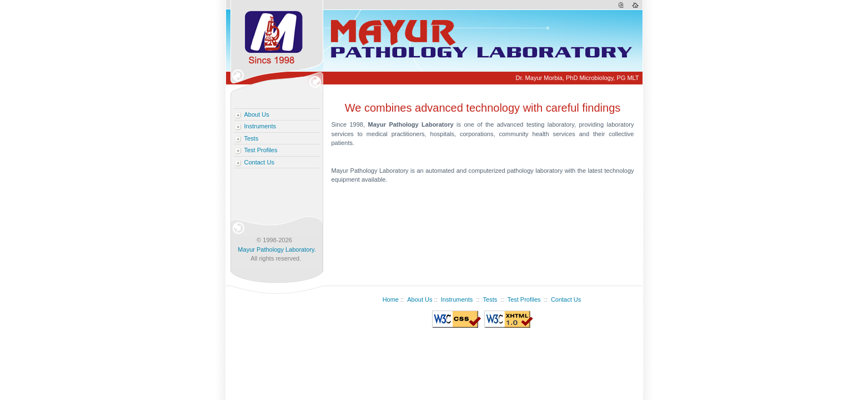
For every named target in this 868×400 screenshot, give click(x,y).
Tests (252, 138)
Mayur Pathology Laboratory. (277, 249)
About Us (257, 114)
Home (391, 299)
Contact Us (259, 162)
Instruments (260, 126)
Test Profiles (261, 150)
